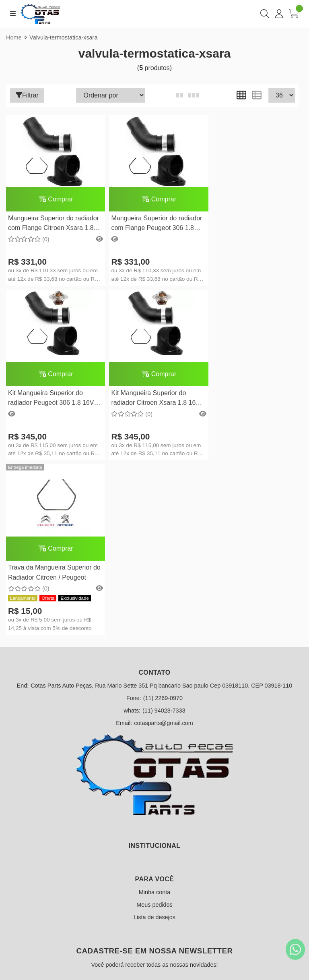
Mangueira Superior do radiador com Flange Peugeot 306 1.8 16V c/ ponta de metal (152, 224)
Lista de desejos (154, 742)
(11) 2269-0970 (163, 523)
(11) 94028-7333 (164, 536)
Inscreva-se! (154, 866)
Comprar (54, 199)
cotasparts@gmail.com (164, 548)
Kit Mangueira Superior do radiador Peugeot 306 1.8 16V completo (249, 224)
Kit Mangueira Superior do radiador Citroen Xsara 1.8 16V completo (53, 399)
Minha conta (154, 717)
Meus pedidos (154, 730)
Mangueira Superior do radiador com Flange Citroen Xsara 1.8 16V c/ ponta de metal (54, 224)
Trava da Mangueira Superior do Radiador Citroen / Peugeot (150, 398)
